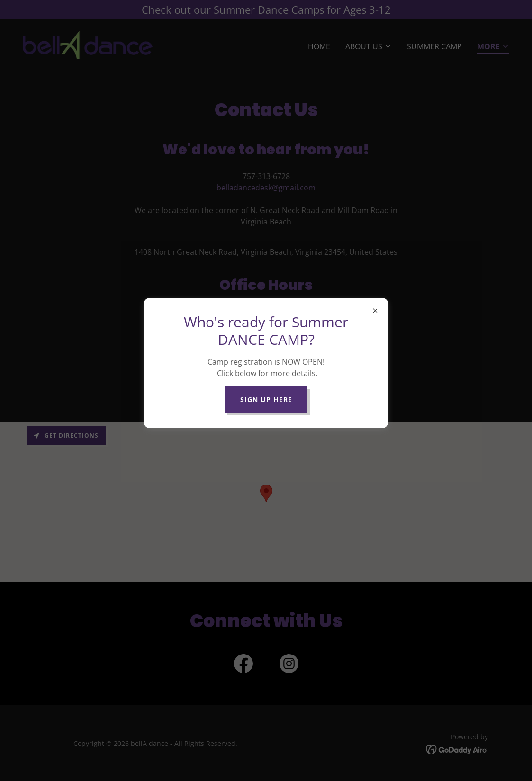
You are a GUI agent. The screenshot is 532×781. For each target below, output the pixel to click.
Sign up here (266, 399)
